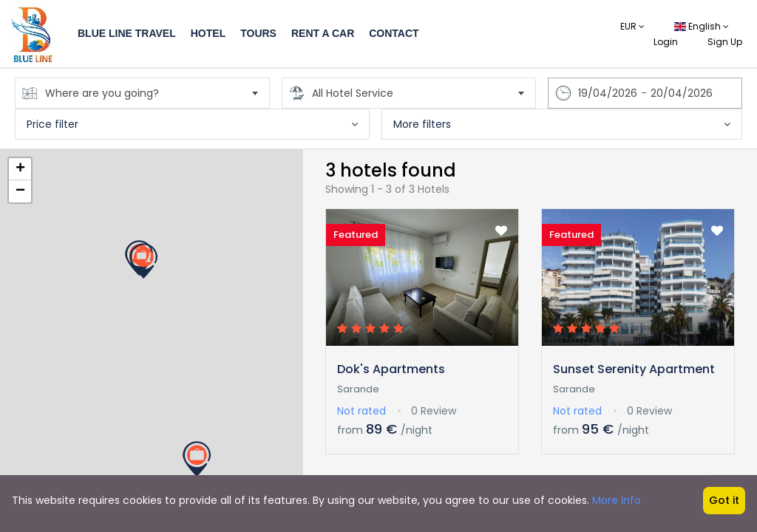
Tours (258, 33)
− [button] (20, 191)
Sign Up (725, 42)
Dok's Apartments (391, 369)
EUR (632, 26)
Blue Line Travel (127, 33)
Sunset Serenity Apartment (634, 369)
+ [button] (20, 169)
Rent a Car (323, 33)
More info (617, 500)
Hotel (208, 33)
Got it (724, 500)
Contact (394, 33)
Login (666, 42)
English (702, 26)
